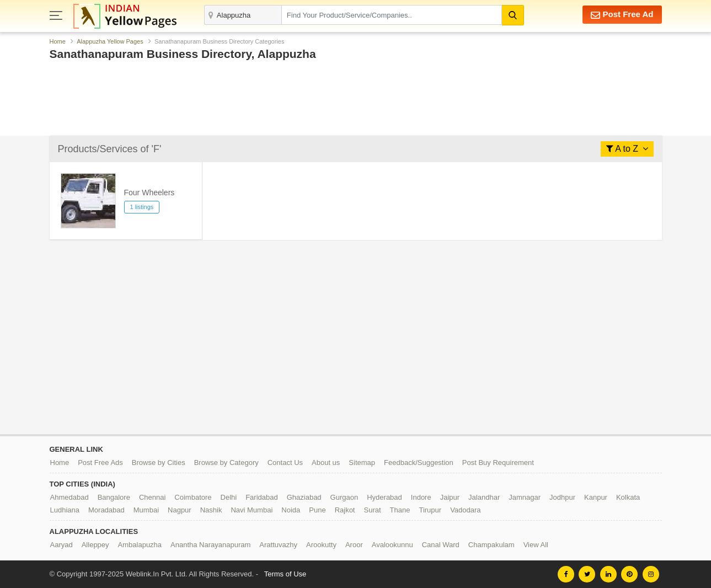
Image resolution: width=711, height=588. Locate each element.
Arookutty (321, 545)
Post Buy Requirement (498, 463)
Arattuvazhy (278, 545)
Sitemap (362, 463)
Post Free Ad (622, 15)
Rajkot (345, 510)
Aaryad (62, 545)
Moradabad (106, 510)
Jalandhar (484, 497)
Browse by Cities (159, 463)
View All (536, 545)
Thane (400, 510)
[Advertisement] (356, 101)
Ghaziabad (304, 497)
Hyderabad (384, 497)
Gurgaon (344, 497)
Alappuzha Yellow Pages (110, 41)
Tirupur (430, 510)
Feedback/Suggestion (419, 463)
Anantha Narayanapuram (210, 545)
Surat (372, 510)
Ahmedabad (70, 497)
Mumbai (146, 510)
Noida (291, 510)
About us (326, 463)
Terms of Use (285, 574)
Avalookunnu (392, 545)
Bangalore (114, 497)
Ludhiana (65, 510)
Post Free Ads (100, 463)
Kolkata (628, 497)
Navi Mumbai (252, 510)
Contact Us (285, 463)
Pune (317, 510)
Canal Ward (441, 545)
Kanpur (596, 497)
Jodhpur (562, 497)
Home (58, 41)
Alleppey (95, 545)
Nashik (211, 510)
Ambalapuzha (140, 545)
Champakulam (491, 545)
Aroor (354, 545)
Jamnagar (525, 497)
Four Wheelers (149, 193)
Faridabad (262, 497)
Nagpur (180, 510)
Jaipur (450, 497)
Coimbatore (193, 497)
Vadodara (465, 510)
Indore (421, 497)
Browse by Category (226, 463)
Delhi (229, 497)
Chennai (152, 497)
